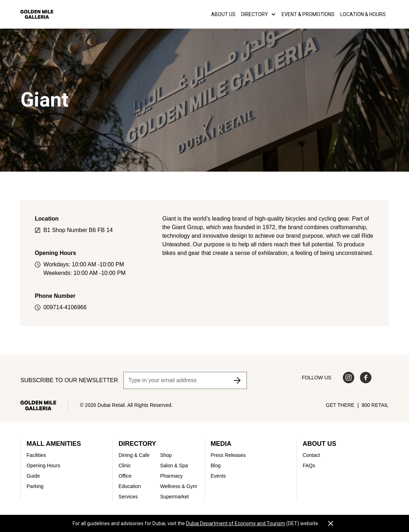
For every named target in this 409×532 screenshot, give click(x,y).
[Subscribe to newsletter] (237, 380)
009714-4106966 (65, 307)
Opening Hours (43, 465)
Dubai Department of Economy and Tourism (236, 523)
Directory (137, 444)
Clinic (125, 465)
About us (223, 14)
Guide (33, 476)
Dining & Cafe (134, 455)
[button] (259, 14)
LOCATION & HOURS (363, 14)
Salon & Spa (174, 465)
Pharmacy (171, 476)
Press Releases (228, 455)
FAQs (309, 465)
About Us (320, 444)
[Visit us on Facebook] (366, 378)
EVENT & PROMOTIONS (308, 14)
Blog (216, 465)
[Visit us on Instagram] (349, 378)
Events (218, 476)
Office (125, 476)
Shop (166, 455)
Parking (35, 486)
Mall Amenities (54, 444)
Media (221, 444)
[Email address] (185, 380)
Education (130, 486)
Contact (311, 455)
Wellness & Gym (178, 486)
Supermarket (174, 497)
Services (128, 497)
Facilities (36, 455)
